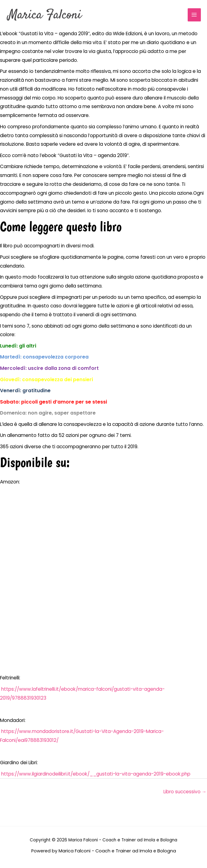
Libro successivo (185, 792)
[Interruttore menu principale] (194, 15)
